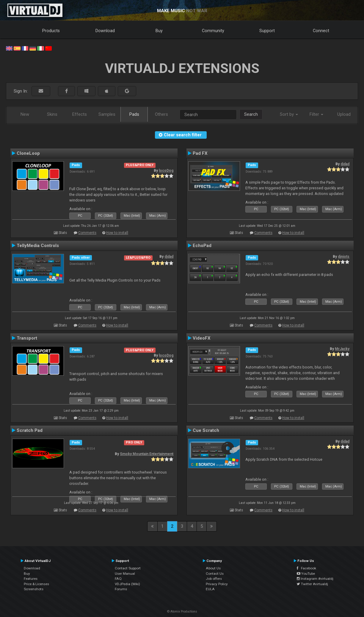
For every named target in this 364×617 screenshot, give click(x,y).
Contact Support (128, 568)
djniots (344, 257)
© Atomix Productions (182, 611)
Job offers (214, 579)
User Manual (125, 574)
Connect (321, 31)
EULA (210, 589)
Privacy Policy (217, 584)
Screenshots (34, 589)
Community (213, 31)
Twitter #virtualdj (312, 584)
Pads (134, 114)
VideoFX (202, 338)
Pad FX (200, 153)
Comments (87, 233)
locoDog (166, 171)
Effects (80, 114)
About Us (213, 568)
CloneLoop (28, 153)
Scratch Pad (30, 430)
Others (161, 114)
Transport (27, 338)
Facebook (306, 568)
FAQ (118, 579)
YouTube (306, 574)
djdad (345, 164)
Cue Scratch (206, 430)
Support (267, 31)
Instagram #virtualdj (315, 579)
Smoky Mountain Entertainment (147, 454)
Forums (121, 589)
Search (251, 114)
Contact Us (215, 574)
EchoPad (202, 246)
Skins (52, 114)
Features (31, 579)
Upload (344, 114)
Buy (159, 31)
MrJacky (342, 349)
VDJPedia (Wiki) (127, 584)
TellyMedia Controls (38, 246)
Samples (107, 114)
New (25, 114)
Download (105, 31)
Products (51, 31)
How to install (117, 233)
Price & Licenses (36, 584)
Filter (316, 114)
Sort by (289, 114)
